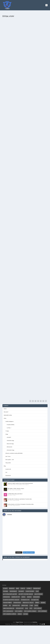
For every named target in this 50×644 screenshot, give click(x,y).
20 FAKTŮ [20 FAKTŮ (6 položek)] (5, 588)
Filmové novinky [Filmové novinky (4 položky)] (30, 591)
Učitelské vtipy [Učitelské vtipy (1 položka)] (20, 608)
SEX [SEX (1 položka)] (10, 605)
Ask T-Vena (8, 456)
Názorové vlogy (10, 444)
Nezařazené (8, 475)
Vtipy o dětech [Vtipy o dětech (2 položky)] (38, 608)
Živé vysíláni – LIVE (10, 460)
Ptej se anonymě (15, 624)
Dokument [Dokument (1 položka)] (21, 591)
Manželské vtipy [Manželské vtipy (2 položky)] (16, 597)
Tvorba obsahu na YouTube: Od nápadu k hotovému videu (21, 504)
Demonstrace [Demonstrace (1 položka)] (37, 588)
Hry (6, 472)
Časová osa (8, 624)
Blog (5, 466)
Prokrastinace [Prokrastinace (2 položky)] (17, 603)
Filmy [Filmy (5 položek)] (37, 591)
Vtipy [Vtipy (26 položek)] (31, 608)
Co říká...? (14, 495)
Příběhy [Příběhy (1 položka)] (37, 603)
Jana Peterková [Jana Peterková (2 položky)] (38, 594)
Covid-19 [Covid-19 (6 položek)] (23, 588)
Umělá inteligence (10, 421)
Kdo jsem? (6, 412)
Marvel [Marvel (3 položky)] (23, 597)
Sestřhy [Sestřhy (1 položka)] (5, 605)
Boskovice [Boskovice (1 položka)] (12, 588)
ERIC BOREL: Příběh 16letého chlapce (16, 489)
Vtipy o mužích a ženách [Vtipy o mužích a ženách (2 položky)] (30, 611)
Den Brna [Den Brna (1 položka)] (6, 591)
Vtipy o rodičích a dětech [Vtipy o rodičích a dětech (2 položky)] (10, 614)
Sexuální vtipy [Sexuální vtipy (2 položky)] (16, 605)
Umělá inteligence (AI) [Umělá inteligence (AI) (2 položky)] (9, 608)
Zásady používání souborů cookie (31, 624)
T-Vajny (7, 431)
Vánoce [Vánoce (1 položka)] (20, 614)
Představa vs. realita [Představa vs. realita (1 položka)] (28, 603)
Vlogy (7, 434)
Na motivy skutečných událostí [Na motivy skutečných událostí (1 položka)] (11, 600)
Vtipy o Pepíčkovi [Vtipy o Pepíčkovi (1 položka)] (42, 611)
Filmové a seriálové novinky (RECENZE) (14, 453)
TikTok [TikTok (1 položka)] (36, 605)
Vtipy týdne (8, 463)
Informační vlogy (11, 450)
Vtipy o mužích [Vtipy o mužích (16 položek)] (19, 611)
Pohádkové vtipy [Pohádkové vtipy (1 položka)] (25, 600)
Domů (5, 409)
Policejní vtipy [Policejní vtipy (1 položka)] (35, 600)
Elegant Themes (20, 622)
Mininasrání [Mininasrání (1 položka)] (36, 597)
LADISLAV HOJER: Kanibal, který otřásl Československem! (20, 483)
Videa (5, 418)
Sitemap (21, 624)
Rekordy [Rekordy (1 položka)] (43, 603)
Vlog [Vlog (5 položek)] (26, 608)
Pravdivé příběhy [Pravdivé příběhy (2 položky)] (7, 603)
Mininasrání (9, 447)
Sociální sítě (8, 469)
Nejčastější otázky (8, 415)
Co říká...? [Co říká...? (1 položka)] (29, 588)
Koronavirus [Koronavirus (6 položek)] (7, 597)
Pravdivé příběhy (11, 425)
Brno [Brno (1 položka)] (18, 588)
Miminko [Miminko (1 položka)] (29, 597)
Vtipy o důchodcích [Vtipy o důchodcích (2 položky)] (8, 611)
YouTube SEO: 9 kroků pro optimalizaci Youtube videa (20, 499)
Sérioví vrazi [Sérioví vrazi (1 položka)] (25, 605)
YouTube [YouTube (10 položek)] (26, 614)
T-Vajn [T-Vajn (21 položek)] (31, 605)
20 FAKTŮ (9, 437)
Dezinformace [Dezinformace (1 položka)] (13, 591)
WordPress (35, 622)
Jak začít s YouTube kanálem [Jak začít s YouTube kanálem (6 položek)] (26, 594)
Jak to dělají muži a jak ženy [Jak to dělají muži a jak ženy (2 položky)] (10, 594)
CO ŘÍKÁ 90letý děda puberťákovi (15, 494)
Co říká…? (9, 428)
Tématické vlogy (10, 441)
